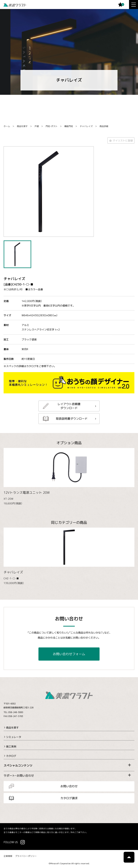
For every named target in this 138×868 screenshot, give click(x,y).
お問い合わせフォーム (69, 654)
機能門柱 (69, 126)
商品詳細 (104, 126)
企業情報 (8, 856)
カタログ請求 (69, 798)
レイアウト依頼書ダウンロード (69, 406)
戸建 (37, 126)
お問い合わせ (69, 786)
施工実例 (11, 746)
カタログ (11, 756)
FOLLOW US (11, 842)
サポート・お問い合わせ (19, 776)
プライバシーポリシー (26, 856)
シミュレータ (14, 737)
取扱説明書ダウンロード (72, 418)
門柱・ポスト (52, 126)
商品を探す (22, 126)
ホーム (7, 126)
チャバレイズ (86, 126)
